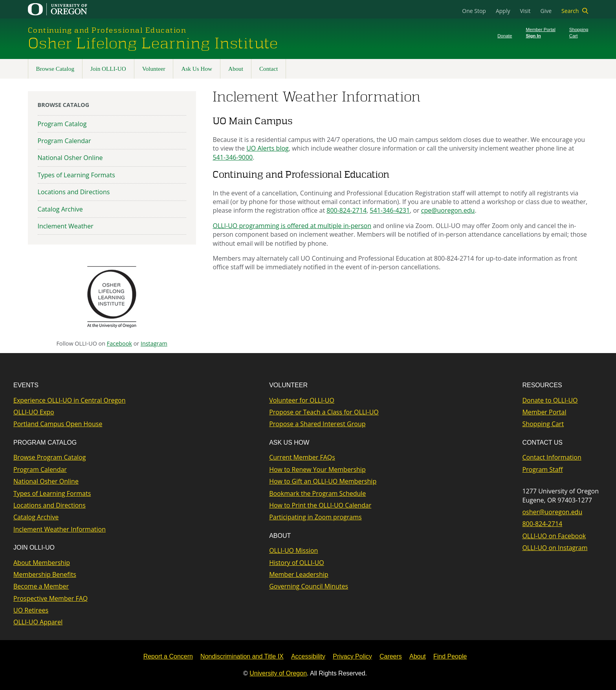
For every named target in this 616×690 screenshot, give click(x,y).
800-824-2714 (346, 210)
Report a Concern (168, 656)
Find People (450, 656)
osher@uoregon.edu (552, 512)
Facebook (119, 343)
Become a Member (41, 586)
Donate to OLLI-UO (550, 400)
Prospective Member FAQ (50, 598)
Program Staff (542, 469)
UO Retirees (31, 610)
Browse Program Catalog (49, 457)
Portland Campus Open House (58, 424)
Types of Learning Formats (76, 175)
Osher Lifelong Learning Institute (153, 44)
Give (546, 11)
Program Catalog (62, 124)
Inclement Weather (66, 226)
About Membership (42, 563)
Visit (525, 11)
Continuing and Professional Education (107, 30)
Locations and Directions (74, 192)
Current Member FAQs (302, 457)
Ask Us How (196, 69)
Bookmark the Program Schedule (317, 493)
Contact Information (552, 457)
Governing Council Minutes (309, 586)
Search (570, 11)
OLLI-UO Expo (34, 412)
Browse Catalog (55, 69)
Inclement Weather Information (60, 529)
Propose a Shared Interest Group (317, 424)
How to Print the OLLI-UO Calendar (320, 505)
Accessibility (308, 656)
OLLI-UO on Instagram (555, 548)
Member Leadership (299, 574)
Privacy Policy (352, 656)
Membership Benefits (45, 574)
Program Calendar (64, 141)
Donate (505, 36)
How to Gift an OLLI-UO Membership (323, 481)
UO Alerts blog (268, 148)
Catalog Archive (60, 209)
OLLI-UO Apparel (38, 622)
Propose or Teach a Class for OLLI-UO (324, 412)
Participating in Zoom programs (315, 517)
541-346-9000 (233, 157)
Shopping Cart (543, 424)
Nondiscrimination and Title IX (242, 656)
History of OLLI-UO (297, 563)
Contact (269, 69)
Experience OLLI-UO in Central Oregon (70, 400)
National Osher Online (70, 158)
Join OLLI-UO (108, 69)
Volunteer (154, 69)
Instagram (154, 343)
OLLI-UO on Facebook (554, 536)
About (236, 69)
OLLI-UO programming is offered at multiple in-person (292, 226)
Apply (503, 11)
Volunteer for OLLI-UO (302, 400)
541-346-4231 (390, 210)
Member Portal (544, 412)
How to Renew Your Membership (317, 469)
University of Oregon (278, 673)
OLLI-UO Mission (293, 550)
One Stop (474, 11)
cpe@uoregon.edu (448, 210)
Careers (391, 656)
